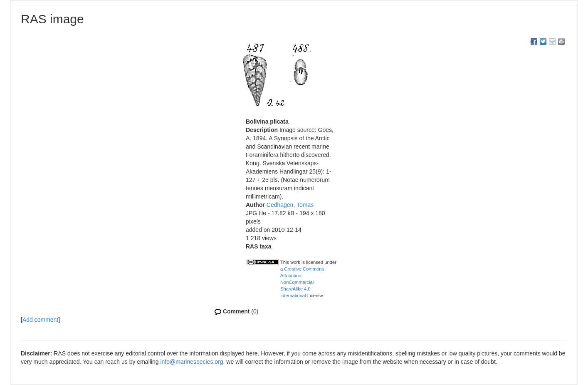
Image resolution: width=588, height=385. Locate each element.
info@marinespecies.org (191, 362)
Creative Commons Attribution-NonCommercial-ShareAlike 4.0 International (302, 282)
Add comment (40, 320)
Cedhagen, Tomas (290, 205)
